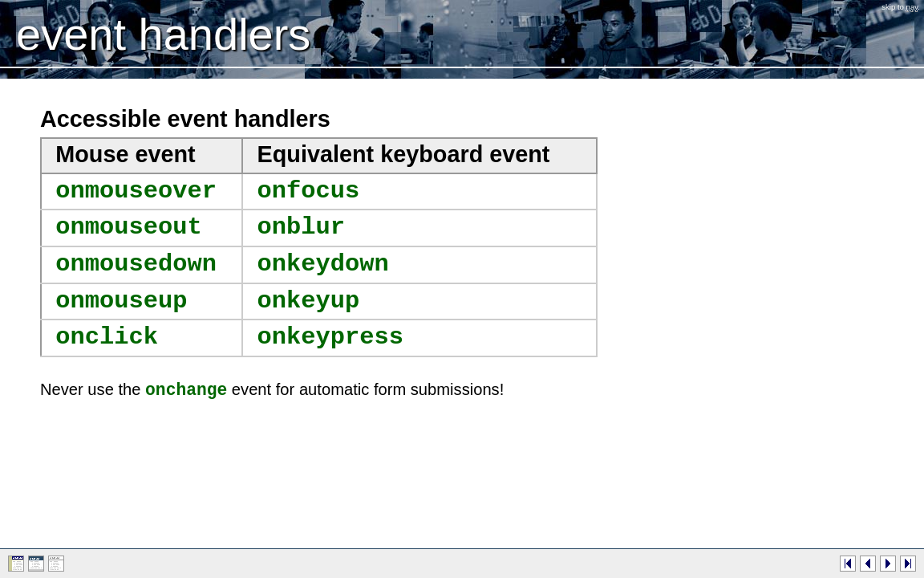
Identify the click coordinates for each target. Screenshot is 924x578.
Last (908, 564)
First (848, 564)
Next (888, 564)
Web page (16, 564)
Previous (868, 564)
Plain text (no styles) (56, 564)
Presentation (36, 564)
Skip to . (901, 7)
